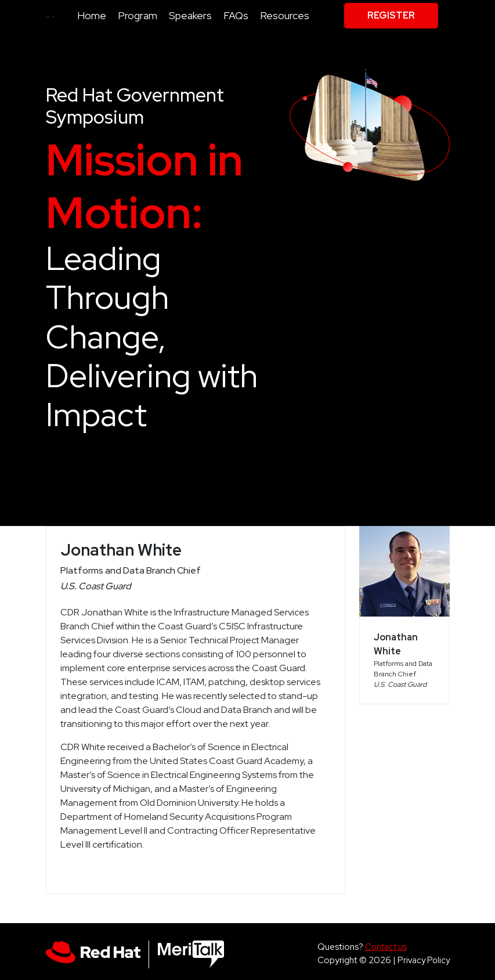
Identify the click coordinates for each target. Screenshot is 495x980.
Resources (285, 15)
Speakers (190, 15)
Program (138, 15)
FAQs (236, 15)
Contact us (386, 947)
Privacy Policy (424, 960)
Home (92, 15)
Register (391, 15)
